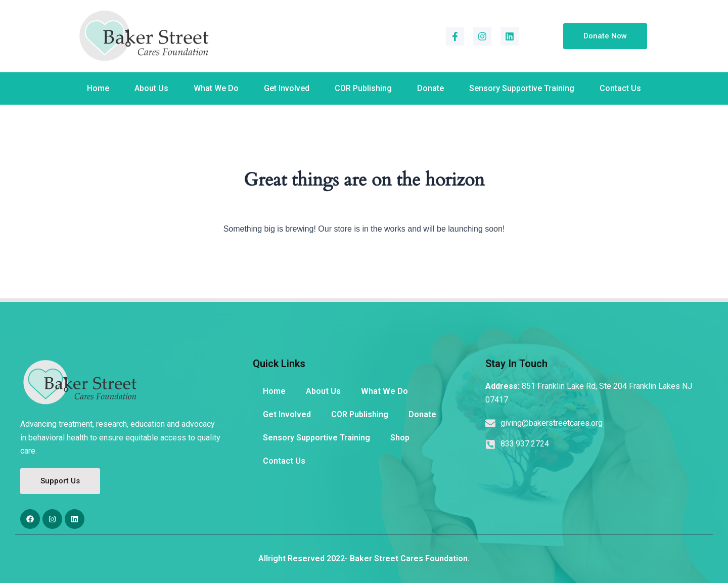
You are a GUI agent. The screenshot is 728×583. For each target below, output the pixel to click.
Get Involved (287, 88)
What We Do (216, 88)
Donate (430, 88)
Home (98, 88)
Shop (400, 438)
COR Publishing (363, 88)
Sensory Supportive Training (522, 88)
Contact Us (620, 88)
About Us (151, 88)
